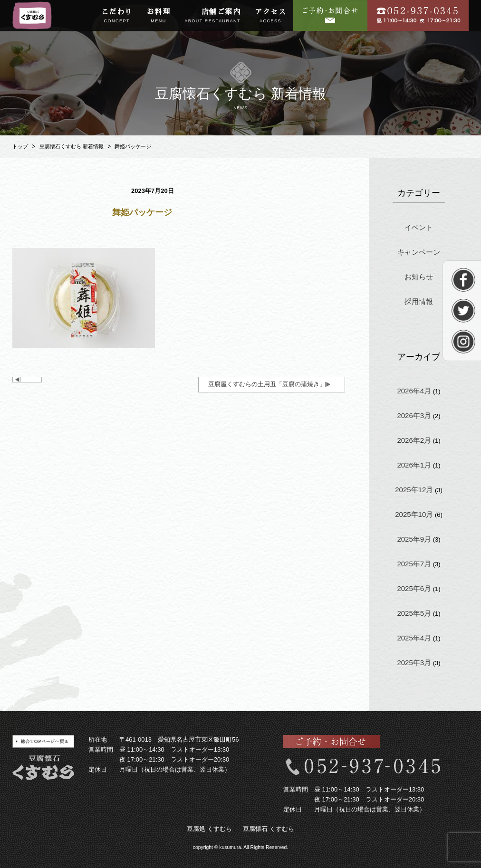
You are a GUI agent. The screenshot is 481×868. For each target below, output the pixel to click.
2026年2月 (414, 440)
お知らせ (419, 277)
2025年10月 (414, 514)
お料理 (159, 16)
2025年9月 (414, 539)
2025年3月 (414, 663)
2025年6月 (414, 588)
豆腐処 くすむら (209, 829)
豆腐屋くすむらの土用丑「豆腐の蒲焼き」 (267, 384)
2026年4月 (414, 391)
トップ (20, 146)
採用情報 (419, 301)
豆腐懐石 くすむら (269, 829)
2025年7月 (414, 564)
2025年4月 (414, 638)
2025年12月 (414, 490)
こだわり (117, 16)
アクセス (270, 16)
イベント (419, 227)
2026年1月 (414, 465)
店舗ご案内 (212, 16)
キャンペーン (419, 252)
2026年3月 (414, 415)
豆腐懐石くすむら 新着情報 (72, 146)
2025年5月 (414, 613)
